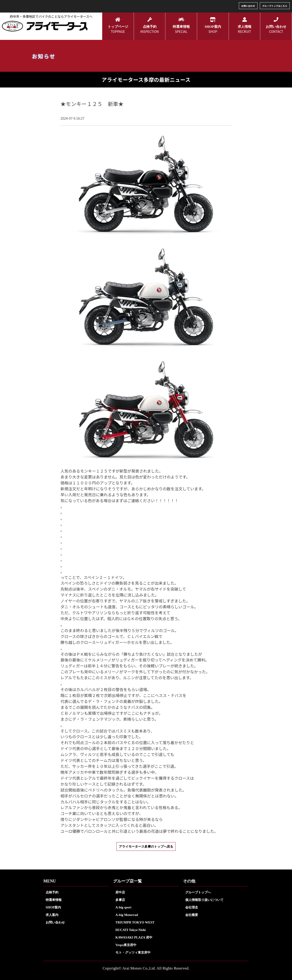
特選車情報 (54, 900)
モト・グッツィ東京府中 (133, 952)
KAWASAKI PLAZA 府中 (134, 937)
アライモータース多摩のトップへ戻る (146, 846)
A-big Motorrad (127, 915)
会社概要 (192, 915)
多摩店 (120, 900)
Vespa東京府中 (126, 945)
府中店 (120, 892)
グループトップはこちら (275, 6)
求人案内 (52, 915)
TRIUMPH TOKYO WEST (135, 922)
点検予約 (52, 892)
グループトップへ (198, 892)
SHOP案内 (53, 907)
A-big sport (123, 907)
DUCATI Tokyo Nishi (131, 930)
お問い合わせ (248, 6)
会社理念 (192, 907)
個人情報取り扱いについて (204, 900)
